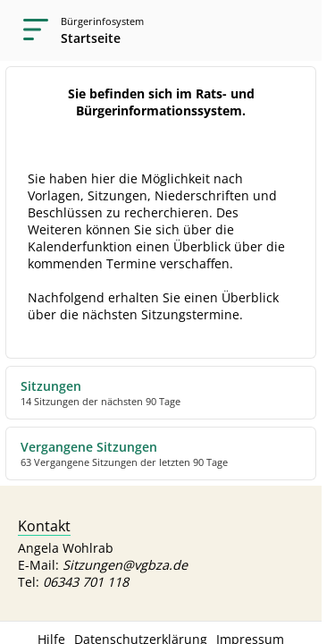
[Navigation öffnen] (30, 30)
